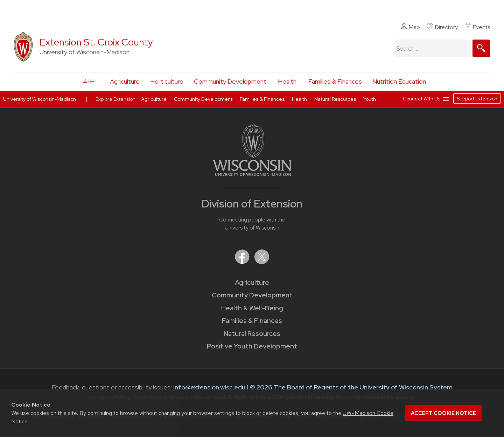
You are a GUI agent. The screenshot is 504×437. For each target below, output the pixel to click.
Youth (370, 99)
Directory (442, 27)
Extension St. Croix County (96, 42)
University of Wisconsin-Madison (40, 99)
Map (410, 27)
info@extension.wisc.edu (209, 387)
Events (477, 27)
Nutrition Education (399, 81)
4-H (89, 81)
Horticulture (167, 81)
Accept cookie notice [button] (443, 413)
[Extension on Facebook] (243, 262)
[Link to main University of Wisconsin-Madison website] (252, 174)
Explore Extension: (116, 99)
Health (287, 81)
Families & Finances (335, 81)
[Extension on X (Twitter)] (262, 262)
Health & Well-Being (252, 308)
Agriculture (125, 81)
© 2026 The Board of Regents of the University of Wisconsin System (351, 387)
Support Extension (477, 99)
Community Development (230, 81)
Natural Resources (252, 334)
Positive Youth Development (252, 346)
